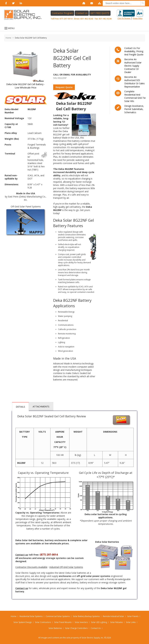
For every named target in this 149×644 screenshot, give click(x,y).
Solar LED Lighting (99, 622)
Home (8, 38)
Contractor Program (62, 13)
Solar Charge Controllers (76, 628)
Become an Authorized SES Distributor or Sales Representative (135, 82)
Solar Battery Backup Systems (86, 616)
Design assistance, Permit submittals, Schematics (134, 109)
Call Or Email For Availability (72, 75)
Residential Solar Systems (31, 616)
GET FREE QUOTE (100, 13)
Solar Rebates (116, 622)
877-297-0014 (66, 19)
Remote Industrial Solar (113, 616)
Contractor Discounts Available (31, 567)
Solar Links (131, 622)
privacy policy (138, 18)
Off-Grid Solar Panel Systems (26, 207)
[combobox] (124, 3)
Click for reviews (130, 15)
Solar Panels (133, 616)
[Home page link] (25, 15)
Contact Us (82, 13)
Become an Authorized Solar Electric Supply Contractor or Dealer (133, 66)
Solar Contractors (43, 622)
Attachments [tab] (41, 407)
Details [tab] (20, 407)
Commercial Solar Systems (58, 616)
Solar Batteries (55, 628)
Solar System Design (23, 622)
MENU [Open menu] (9, 28)
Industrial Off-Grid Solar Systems (66, 567)
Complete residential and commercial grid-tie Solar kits (135, 96)
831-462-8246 (105, 19)
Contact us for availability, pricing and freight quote (134, 51)
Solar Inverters (81, 622)
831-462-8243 (87, 19)
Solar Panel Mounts (63, 622)
